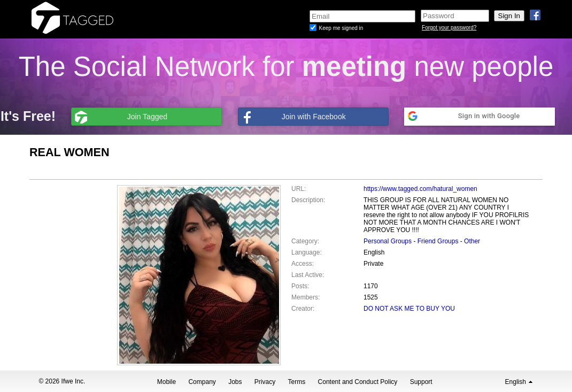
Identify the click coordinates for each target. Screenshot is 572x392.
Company (202, 382)
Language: (307, 252)
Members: (306, 297)
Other (472, 241)
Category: (305, 241)
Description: (308, 200)
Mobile (167, 382)
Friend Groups (438, 241)
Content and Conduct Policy (358, 382)
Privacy (265, 382)
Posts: (300, 286)
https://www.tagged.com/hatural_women (420, 189)
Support (421, 382)
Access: (303, 264)
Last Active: (308, 275)
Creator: (303, 309)
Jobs (235, 382)
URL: (299, 189)
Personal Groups (388, 241)
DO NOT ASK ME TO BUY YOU (409, 309)
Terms (297, 382)
